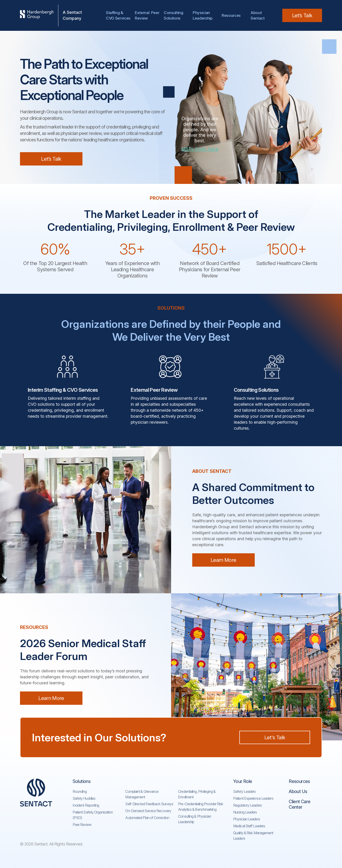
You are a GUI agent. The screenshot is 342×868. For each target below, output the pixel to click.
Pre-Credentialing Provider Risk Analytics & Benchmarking (201, 807)
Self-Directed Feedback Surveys (149, 804)
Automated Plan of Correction (147, 818)
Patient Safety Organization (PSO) (93, 815)
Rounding (80, 791)
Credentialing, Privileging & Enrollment (197, 794)
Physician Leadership (203, 15)
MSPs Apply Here (200, 149)
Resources (231, 15)
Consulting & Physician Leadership (195, 819)
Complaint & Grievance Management (142, 794)
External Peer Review (147, 15)
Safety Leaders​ (244, 791)
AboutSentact (258, 15)
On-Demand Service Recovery (148, 811)
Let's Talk (275, 737)
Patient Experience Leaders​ (253, 798)
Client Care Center (300, 804)
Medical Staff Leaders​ (249, 826)
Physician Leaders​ (247, 819)
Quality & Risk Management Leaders (253, 836)
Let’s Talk (302, 15)
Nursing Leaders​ (245, 812)
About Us (298, 791)
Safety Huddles (84, 798)
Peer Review (82, 825)
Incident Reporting (86, 805)
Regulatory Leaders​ (247, 805)
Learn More (223, 560)
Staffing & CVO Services (118, 15)
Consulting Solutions (174, 15)
